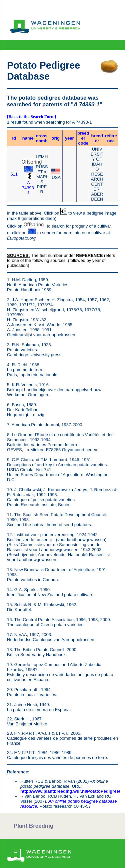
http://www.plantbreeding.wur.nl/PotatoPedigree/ (70, 791)
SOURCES (18, 255)
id (14, 138)
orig (55, 138)
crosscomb (42, 138)
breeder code (83, 138)
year (69, 138)
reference (111, 138)
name (28, 138)
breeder (97, 138)
